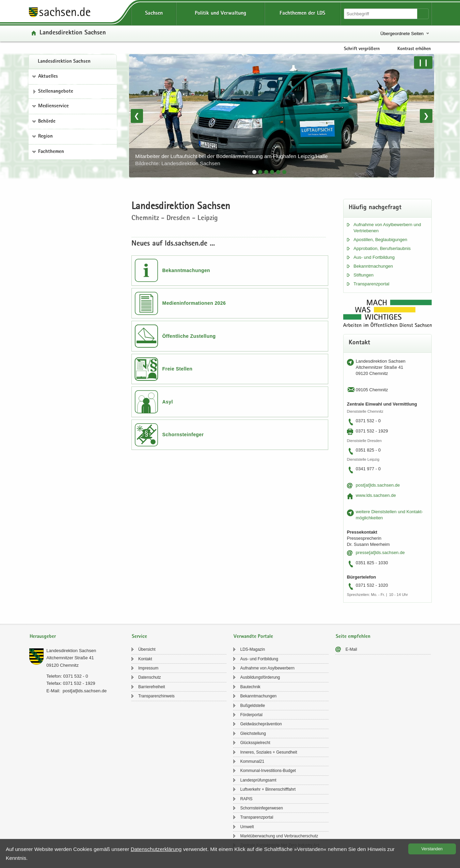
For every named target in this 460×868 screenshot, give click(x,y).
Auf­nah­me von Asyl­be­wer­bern (267, 668)
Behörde (47, 122)
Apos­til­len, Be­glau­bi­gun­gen (380, 240)
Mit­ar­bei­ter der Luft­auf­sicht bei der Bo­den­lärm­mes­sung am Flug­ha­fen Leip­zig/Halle (231, 160)
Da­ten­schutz (150, 677)
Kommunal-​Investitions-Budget (268, 771)
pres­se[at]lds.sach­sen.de (380, 553)
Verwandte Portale (253, 637)
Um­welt (247, 827)
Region (45, 137)
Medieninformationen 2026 (194, 303)
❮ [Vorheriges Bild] (137, 116)
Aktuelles (48, 77)
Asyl (168, 402)
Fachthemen (51, 152)
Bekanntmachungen (186, 270)
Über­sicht (147, 649)
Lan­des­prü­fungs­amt (258, 780)
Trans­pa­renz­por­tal (371, 284)
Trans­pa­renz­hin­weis (156, 696)
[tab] (254, 172)
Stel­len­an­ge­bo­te (56, 92)
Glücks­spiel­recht (255, 743)
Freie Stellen (178, 369)
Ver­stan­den (432, 849)
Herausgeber (43, 637)
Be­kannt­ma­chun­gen (373, 266)
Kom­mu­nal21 (252, 761)
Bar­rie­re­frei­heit (152, 687)
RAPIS (246, 799)
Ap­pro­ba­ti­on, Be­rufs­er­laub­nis (382, 248)
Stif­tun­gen (363, 275)
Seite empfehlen (353, 637)
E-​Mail (351, 649)
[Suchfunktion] (381, 14)
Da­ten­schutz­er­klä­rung (156, 849)
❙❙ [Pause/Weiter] (423, 62)
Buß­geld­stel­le (252, 706)
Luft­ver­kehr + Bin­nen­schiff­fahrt (268, 789)
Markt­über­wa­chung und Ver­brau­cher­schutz (279, 836)
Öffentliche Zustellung (189, 336)
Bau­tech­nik (250, 687)
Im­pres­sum (148, 668)
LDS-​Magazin (252, 649)
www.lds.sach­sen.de (376, 495)
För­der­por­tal (251, 715)
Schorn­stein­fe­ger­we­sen (261, 808)
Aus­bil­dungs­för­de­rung (260, 677)
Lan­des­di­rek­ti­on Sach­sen (64, 62)
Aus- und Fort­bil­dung (374, 257)
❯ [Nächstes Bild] (426, 116)
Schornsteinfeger (183, 435)
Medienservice (53, 106)
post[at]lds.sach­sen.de (378, 485)
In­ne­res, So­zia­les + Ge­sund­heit (268, 752)
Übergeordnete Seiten (402, 34)
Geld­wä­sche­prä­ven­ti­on (261, 724)
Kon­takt (145, 659)
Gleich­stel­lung (253, 733)
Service (139, 637)
